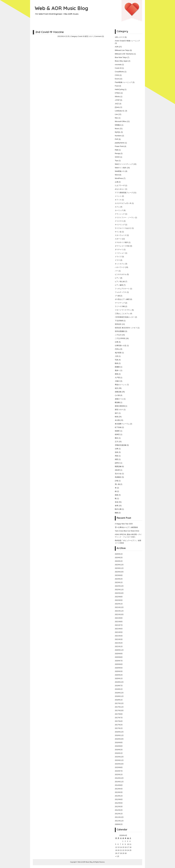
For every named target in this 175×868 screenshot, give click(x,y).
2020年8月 (119, 657)
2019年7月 (119, 686)
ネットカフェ (120, 264)
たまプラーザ (120, 186)
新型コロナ (89, 36)
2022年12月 (119, 586)
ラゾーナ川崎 (120, 306)
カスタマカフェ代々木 (123, 203)
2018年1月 (119, 700)
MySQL (118, 132)
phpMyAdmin (120, 143)
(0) (103, 36)
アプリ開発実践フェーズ (124, 193)
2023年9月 (119, 575)
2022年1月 (119, 604)
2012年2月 (119, 810)
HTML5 (118, 93)
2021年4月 (119, 636)
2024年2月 (119, 558)
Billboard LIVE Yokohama (124, 54)
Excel (117, 79)
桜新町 (117, 431)
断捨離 (117, 402)
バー (116, 271)
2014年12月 (119, 778)
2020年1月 (119, 679)
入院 (116, 356)
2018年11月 (119, 696)
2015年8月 (119, 767)
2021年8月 (119, 622)
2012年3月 (119, 807)
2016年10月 (119, 739)
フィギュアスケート (122, 289)
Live (116, 114)
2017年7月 (119, 718)
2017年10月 (119, 711)
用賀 (116, 456)
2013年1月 (119, 796)
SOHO (117, 157)
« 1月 (117, 856)
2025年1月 (119, 554)
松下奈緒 (118, 427)
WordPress (119, 178)
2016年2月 (119, 750)
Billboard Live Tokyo (122, 50)
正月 (116, 442)
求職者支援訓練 (121, 445)
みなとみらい (120, 189)
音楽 (116, 502)
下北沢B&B (119, 321)
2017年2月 (119, 725)
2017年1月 (119, 728)
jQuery (117, 107)
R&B (117, 150)
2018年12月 (119, 693)
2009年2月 (119, 824)
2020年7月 (119, 661)
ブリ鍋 (117, 296)
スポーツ (118, 239)
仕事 (116, 342)
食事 (116, 506)
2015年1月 (119, 775)
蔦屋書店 (118, 477)
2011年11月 (119, 821)
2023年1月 (119, 582)
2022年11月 (119, 590)
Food (117, 86)
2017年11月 (119, 707)
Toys (117, 161)
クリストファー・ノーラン (125, 218)
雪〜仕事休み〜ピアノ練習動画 (126, 527)
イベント (118, 196)
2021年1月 (119, 647)
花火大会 (118, 474)
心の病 (117, 395)
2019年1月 (119, 689)
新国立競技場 (120, 406)
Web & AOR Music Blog (61, 8)
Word (117, 175)
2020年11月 (119, 650)
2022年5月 (119, 600)
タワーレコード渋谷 (122, 246)
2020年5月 (119, 668)
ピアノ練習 (119, 285)
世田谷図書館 (120, 331)
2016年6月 (119, 746)
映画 (116, 417)
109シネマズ (119, 37)
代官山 (117, 349)
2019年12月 (119, 682)
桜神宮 (117, 434)
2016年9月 (119, 743)
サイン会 (118, 232)
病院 (116, 459)
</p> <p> (67, 72)
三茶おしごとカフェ (122, 314)
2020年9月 (119, 654)
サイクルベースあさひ (123, 228)
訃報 (116, 481)
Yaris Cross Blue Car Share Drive (127, 531)
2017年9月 (119, 714)
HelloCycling (119, 89)
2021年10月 (119, 615)
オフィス (118, 200)
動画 (116, 363)
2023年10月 (119, 572)
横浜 (116, 438)
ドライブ (118, 257)
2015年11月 (119, 760)
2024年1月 (119, 561)
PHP (116, 139)
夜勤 (116, 374)
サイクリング (120, 225)
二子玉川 (118, 335)
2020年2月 (119, 675)
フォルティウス (121, 292)
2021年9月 (119, 618)
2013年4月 (119, 789)
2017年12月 (119, 703)
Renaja (117, 153)
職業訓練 (118, 466)
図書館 (117, 367)
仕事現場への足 (121, 346)
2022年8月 (119, 597)
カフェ (117, 207)
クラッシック (120, 214)
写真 (116, 360)
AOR (117, 47)
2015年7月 (119, 771)
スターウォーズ (121, 235)
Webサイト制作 (121, 168)
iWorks (117, 97)
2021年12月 (119, 607)
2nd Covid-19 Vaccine (50, 32)
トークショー (120, 253)
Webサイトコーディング (124, 164)
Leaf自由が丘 (120, 111)
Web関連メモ (120, 171)
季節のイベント (121, 385)
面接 (116, 495)
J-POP (117, 100)
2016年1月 (119, 753)
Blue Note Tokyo (121, 57)
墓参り (117, 370)
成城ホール (119, 399)
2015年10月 (119, 764)
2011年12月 (119, 817)
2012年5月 (119, 803)
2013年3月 (119, 792)
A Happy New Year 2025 (124, 524)
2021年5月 (119, 632)
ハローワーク (120, 267)
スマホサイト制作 (121, 242)
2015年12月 (119, 757)
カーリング (119, 210)
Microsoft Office (121, 121)
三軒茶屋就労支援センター (125, 317)
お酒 (116, 182)
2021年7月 (119, 625)
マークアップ (120, 303)
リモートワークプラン (123, 310)
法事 (116, 449)
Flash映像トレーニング (123, 82)
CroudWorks (119, 72)
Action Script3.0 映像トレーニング (127, 41)
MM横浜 (118, 125)
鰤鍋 (116, 513)
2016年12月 (119, 732)
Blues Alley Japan (121, 61)
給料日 (117, 463)
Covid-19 (81, 36)
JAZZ (117, 104)
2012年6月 (119, 799)
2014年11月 (119, 782)
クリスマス (119, 221)
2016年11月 (119, 735)
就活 (116, 388)
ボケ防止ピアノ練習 (122, 299)
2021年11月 (119, 611)
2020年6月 (119, 664)
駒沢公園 (118, 509)
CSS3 (117, 75)
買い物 (117, 484)
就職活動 (118, 392)
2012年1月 (119, 814)
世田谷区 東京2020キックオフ (126, 328)
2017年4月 (119, 721)
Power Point (119, 146)
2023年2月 (119, 579)
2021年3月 (119, 639)
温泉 (116, 452)
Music (117, 129)
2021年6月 (119, 629)
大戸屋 (117, 378)
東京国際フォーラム (122, 424)
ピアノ (117, 278)
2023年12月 (119, 565)
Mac (116, 118)
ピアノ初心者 (120, 282)
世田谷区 (118, 324)
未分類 (117, 420)
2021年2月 (119, 643)
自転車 (117, 470)
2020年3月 (119, 671)
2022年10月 (119, 593)
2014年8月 (119, 785)
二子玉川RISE (120, 338)
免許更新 (118, 353)
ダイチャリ (119, 250)
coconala (118, 65)
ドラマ (117, 260)
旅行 (116, 413)
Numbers (118, 136)
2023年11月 (119, 568)
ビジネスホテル (121, 274)
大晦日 (117, 381)
